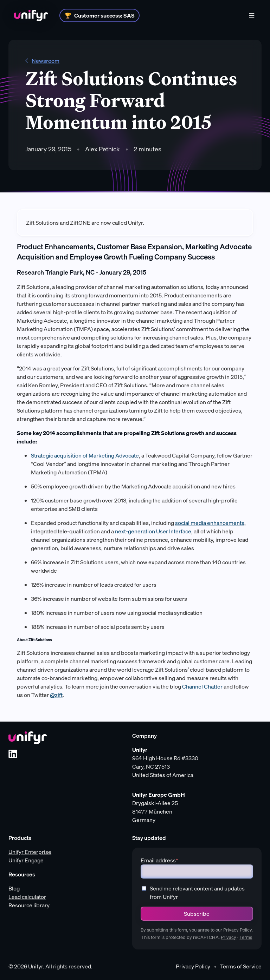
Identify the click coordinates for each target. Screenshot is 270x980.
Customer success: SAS (104, 15)
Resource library (29, 905)
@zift (56, 695)
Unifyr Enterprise (30, 852)
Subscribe (197, 914)
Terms (246, 937)
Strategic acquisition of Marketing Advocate (85, 455)
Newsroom (42, 61)
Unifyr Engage (26, 860)
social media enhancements (210, 523)
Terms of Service (241, 966)
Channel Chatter (202, 686)
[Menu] (252, 15)
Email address (159, 860)
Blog (14, 888)
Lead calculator (27, 897)
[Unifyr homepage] (28, 738)
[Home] (31, 15)
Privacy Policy (237, 930)
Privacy (229, 937)
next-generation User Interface (153, 531)
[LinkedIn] (13, 754)
